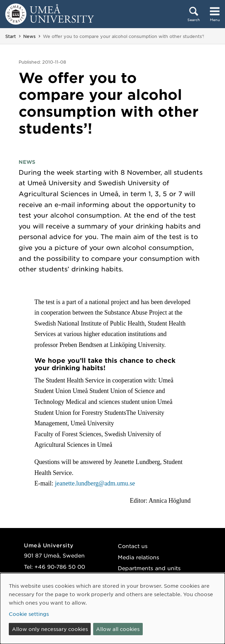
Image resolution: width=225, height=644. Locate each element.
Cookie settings (29, 614)
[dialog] (112, 608)
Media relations (139, 557)
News (29, 36)
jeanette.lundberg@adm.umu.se (95, 483)
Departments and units (149, 568)
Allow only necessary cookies (50, 629)
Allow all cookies (118, 629)
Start (11, 36)
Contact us (133, 546)
